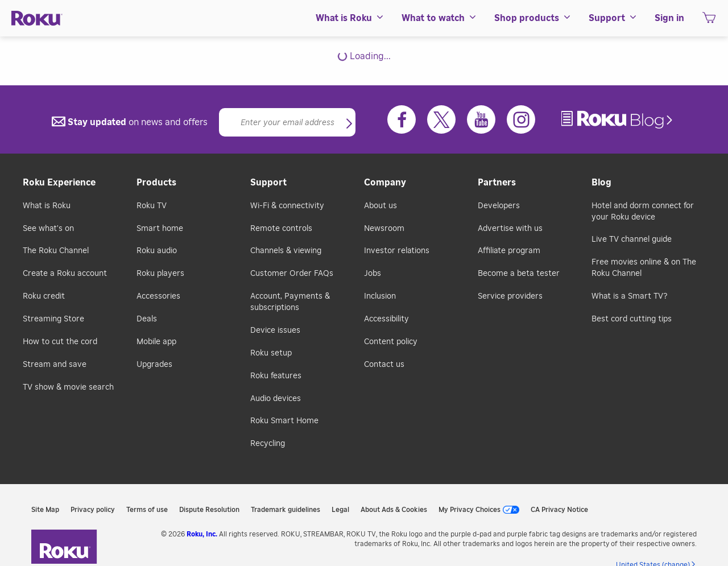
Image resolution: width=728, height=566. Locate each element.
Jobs (373, 274)
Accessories (158, 296)
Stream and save (55, 365)
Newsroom (384, 229)
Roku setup (271, 353)
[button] (349, 125)
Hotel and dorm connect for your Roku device (643, 212)
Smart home (160, 229)
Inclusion (380, 296)
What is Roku (47, 206)
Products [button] (156, 183)
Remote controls (281, 229)
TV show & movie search (68, 387)
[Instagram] (521, 119)
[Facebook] (402, 119)
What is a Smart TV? (629, 296)
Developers (499, 206)
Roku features (276, 376)
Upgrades (154, 365)
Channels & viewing (286, 251)
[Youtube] (481, 119)
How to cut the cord (60, 342)
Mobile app (156, 342)
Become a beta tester (519, 274)
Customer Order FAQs (292, 274)
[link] (618, 120)
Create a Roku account (65, 274)
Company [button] (385, 183)
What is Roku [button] (350, 18)
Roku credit (44, 296)
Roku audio (157, 251)
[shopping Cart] (709, 21)
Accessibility (386, 319)
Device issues (275, 330)
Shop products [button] (533, 18)
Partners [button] (497, 183)
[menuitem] (350, 18)
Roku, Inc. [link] (202, 534)
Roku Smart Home (284, 421)
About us (380, 206)
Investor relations (397, 251)
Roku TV (152, 206)
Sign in (669, 18)
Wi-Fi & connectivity (287, 206)
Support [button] (613, 18)
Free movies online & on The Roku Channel (644, 268)
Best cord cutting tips (632, 319)
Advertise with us (510, 229)
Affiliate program (509, 251)
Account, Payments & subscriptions (290, 302)
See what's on (48, 229)
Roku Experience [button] (59, 183)
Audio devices (276, 399)
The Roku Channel (56, 251)
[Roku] (37, 18)
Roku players (160, 274)
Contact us (384, 365)
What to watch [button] (439, 18)
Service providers (510, 296)
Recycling (268, 444)
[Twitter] (441, 119)
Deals (147, 319)
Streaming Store (53, 319)
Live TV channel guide (632, 239)
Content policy (391, 342)
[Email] (287, 122)
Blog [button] (601, 183)
